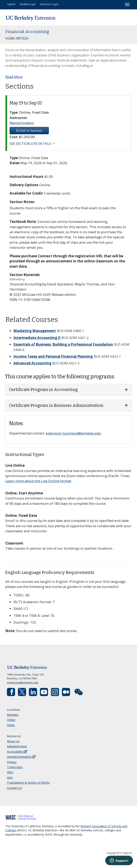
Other (11, 725)
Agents (12, 4)
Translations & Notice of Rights (28, 783)
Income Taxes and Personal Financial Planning (53, 356)
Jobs (10, 777)
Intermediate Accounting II (37, 338)
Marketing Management (35, 331)
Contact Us (14, 788)
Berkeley (13, 715)
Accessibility (17, 752)
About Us (13, 741)
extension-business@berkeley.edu (73, 433)
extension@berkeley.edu (23, 682)
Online (11, 720)
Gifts (10, 772)
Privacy (12, 762)
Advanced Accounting (32, 363)
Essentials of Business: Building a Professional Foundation (63, 344)
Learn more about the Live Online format (38, 481)
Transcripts (15, 767)
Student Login (28, 4)
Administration (17, 746)
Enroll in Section (29, 130)
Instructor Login (49, 4)
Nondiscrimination (21, 757)
